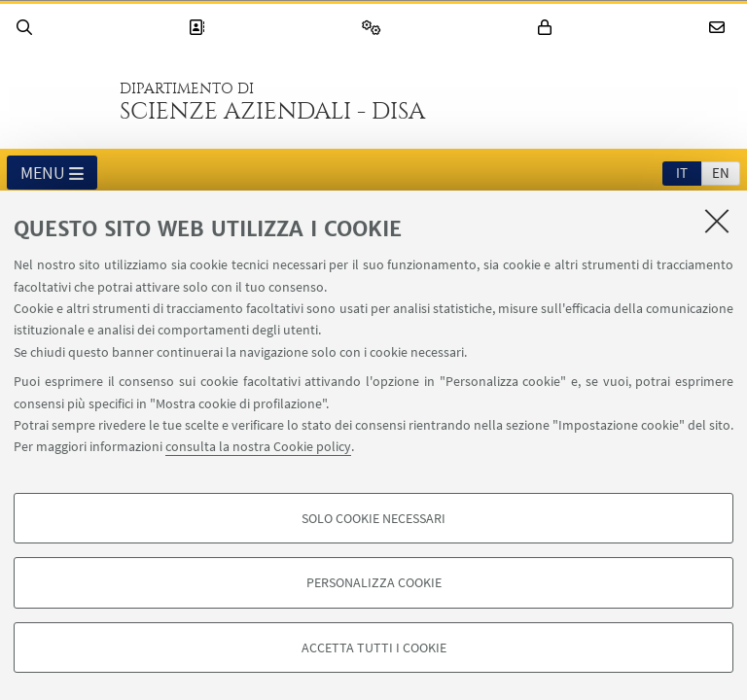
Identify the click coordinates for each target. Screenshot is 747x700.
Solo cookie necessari (373, 518)
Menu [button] (52, 174)
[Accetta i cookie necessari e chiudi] (717, 221)
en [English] (721, 173)
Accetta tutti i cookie (374, 647)
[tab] (682, 172)
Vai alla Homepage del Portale (57, 101)
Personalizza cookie (374, 582)
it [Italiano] (682, 173)
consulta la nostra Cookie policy (258, 446)
